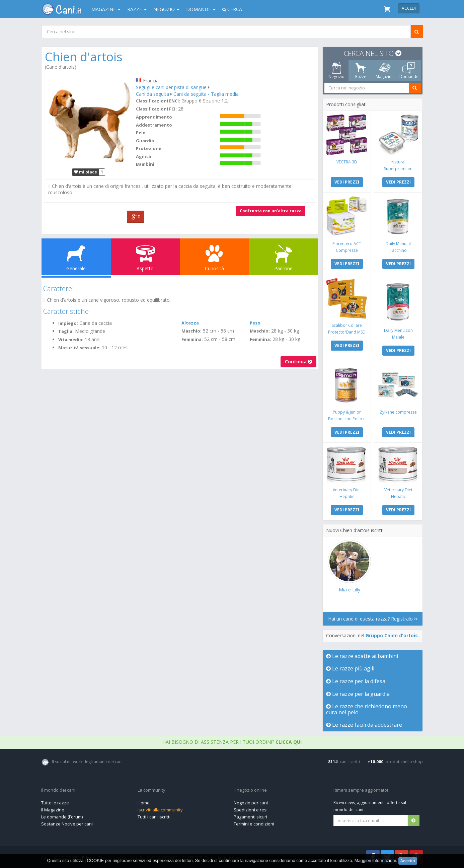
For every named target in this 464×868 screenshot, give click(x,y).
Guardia (145, 141)
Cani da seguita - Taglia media (206, 94)
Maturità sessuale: (79, 348)
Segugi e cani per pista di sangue (171, 87)
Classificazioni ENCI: (158, 101)
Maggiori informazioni (375, 860)
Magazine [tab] (385, 71)
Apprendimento (154, 117)
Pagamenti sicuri (250, 817)
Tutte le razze (55, 803)
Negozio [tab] (336, 71)
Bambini (145, 164)
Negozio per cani (251, 803)
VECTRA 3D (347, 162)
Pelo (141, 133)
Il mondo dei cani (58, 790)
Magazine (106, 9)
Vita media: (71, 340)
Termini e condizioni (254, 824)
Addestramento (154, 125)
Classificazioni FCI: (156, 109)
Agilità (143, 156)
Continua (298, 361)
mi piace (86, 172)
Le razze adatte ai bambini (362, 656)
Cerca (232, 9)
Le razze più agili (350, 668)
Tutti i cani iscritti (154, 817)
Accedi (409, 8)
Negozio (166, 9)
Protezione (149, 148)
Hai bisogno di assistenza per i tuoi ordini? (232, 742)
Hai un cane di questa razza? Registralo (373, 619)
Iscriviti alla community (160, 810)
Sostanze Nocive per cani (67, 824)
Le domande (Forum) (62, 817)
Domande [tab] (409, 71)
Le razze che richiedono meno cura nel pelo (367, 709)
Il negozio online (250, 790)
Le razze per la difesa (356, 681)
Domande (201, 9)
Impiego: (68, 323)
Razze (137, 9)
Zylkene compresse (398, 412)
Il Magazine (53, 810)
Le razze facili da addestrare (364, 725)
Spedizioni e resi (251, 810)
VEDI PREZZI (347, 182)
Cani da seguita (152, 94)
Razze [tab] (361, 71)
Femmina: (192, 339)
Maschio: (191, 331)
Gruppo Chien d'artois (392, 635)
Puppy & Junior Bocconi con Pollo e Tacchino (347, 419)
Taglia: (66, 331)
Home (144, 803)
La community (151, 790)
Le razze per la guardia (358, 694)
